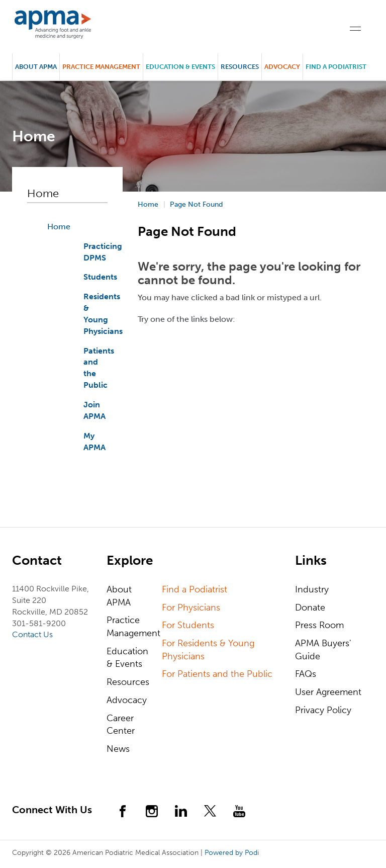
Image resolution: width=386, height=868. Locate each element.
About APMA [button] (36, 67)
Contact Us (32, 634)
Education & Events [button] (180, 67)
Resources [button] (240, 67)
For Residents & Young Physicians (208, 650)
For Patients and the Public (217, 674)
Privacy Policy (323, 710)
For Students (188, 625)
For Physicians (191, 607)
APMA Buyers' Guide (323, 650)
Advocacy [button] (282, 67)
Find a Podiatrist (336, 67)
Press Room (319, 625)
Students (100, 277)
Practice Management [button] (101, 67)
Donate (310, 607)
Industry (312, 589)
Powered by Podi (232, 853)
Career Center (121, 725)
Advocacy (127, 700)
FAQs (306, 674)
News (118, 749)
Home (59, 227)
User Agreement (328, 692)
